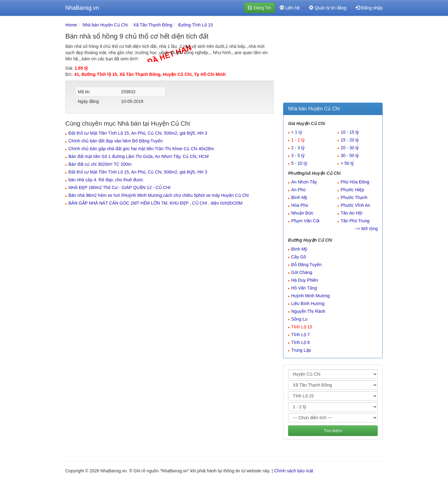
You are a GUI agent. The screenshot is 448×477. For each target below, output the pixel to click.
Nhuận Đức (302, 213)
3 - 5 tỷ (298, 155)
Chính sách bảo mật (294, 471)
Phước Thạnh (354, 197)
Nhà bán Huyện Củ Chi (105, 25)
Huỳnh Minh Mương (310, 296)
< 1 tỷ (297, 132)
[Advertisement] (333, 61)
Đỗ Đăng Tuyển (306, 265)
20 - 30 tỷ (350, 148)
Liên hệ (290, 8)
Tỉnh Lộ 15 (302, 327)
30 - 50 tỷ (350, 155)
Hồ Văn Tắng (304, 288)
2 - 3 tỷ (298, 148)
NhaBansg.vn (82, 8)
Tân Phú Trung (355, 221)
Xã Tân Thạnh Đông (153, 25)
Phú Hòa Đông (355, 182)
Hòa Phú (300, 205)
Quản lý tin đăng (328, 8)
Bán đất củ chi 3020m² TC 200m (100, 164)
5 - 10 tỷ (299, 163)
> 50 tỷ (347, 163)
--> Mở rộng (366, 229)
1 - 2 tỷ (298, 140)
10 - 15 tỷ (350, 132)
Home (71, 25)
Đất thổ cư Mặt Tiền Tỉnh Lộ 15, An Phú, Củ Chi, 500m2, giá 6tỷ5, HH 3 (138, 133)
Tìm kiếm (333, 431)
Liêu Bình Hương (308, 303)
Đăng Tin (259, 8)
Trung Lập (301, 350)
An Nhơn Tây (304, 182)
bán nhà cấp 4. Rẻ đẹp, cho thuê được (106, 180)
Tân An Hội (351, 213)
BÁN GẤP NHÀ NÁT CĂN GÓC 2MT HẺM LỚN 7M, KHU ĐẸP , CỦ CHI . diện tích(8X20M (155, 203)
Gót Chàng (302, 272)
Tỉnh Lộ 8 (300, 342)
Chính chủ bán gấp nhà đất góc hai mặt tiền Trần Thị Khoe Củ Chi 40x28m (141, 149)
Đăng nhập (369, 8)
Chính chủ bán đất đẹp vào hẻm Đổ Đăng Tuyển (116, 141)
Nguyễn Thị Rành (308, 311)
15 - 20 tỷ (350, 140)
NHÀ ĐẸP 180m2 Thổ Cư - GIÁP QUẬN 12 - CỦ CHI (119, 188)
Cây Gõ (299, 257)
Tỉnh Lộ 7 (300, 335)
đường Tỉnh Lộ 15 (195, 25)
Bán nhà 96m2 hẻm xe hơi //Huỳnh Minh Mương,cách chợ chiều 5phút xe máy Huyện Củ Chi (159, 195)
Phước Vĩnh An (355, 205)
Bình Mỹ (299, 197)
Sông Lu (299, 319)
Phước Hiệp (352, 190)
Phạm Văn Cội (305, 221)
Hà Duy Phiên (305, 280)
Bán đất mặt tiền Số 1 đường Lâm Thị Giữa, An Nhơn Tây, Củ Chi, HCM (139, 156)
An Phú (298, 190)
